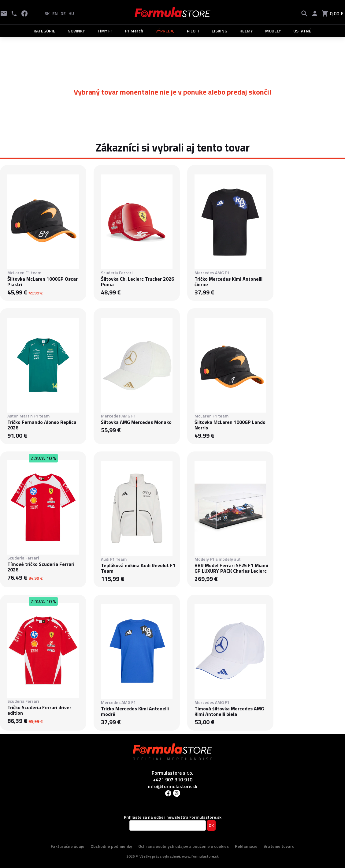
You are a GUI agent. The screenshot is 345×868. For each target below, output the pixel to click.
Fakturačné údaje (68, 846)
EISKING (219, 31)
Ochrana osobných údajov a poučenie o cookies (184, 846)
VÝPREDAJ (165, 31)
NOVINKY (76, 31)
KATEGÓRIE (45, 31)
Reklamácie (246, 846)
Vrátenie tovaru (279, 846)
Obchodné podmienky (111, 846)
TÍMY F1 (105, 31)
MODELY (273, 31)
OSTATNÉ (302, 31)
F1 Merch (134, 31)
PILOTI (193, 31)
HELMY (246, 31)
